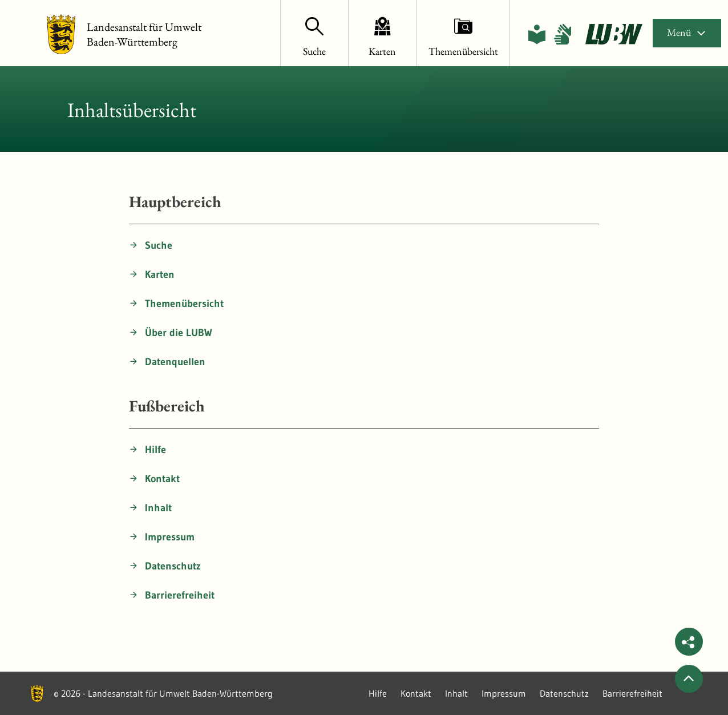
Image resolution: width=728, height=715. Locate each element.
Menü (687, 32)
